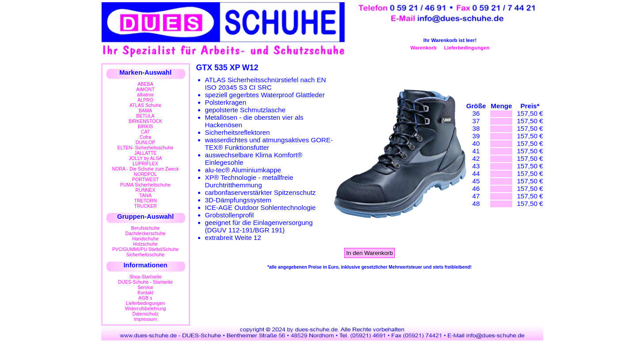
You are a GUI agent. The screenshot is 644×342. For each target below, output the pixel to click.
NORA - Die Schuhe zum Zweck (145, 169)
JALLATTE (146, 153)
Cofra (145, 137)
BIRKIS (146, 126)
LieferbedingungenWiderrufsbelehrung (146, 306)
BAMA (145, 110)
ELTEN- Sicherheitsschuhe (146, 148)
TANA (145, 195)
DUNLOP (145, 142)
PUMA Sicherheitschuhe (146, 185)
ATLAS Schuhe (145, 105)
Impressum (146, 319)
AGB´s (145, 298)
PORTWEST (145, 179)
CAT (145, 132)
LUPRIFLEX (145, 163)
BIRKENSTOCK (145, 121)
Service (145, 287)
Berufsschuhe (146, 228)
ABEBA (145, 84)
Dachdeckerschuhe (146, 233)
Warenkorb (424, 48)
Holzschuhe (145, 244)
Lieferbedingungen (467, 48)
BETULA (145, 116)
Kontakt (145, 293)
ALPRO (145, 100)
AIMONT (145, 89)
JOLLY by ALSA (145, 158)
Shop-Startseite (145, 277)
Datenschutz (145, 314)
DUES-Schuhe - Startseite (145, 282)
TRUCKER (145, 206)
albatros (145, 95)
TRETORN (145, 201)
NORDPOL (146, 174)
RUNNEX (146, 190)
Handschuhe (145, 239)
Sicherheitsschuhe (146, 255)
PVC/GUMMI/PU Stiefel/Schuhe (146, 249)
